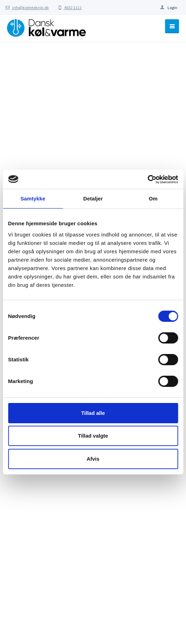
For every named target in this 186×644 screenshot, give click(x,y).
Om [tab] (153, 199)
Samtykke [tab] (33, 199)
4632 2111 (70, 8)
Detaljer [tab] (93, 199)
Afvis (93, 459)
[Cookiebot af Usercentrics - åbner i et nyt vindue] (147, 179)
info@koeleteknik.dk (27, 8)
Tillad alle (93, 413)
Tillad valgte (93, 436)
